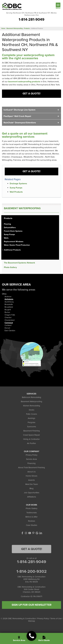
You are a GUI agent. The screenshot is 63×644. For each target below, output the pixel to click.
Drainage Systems (18, 184)
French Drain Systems (13, 231)
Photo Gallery (10, 267)
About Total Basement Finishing (31, 468)
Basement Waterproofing (22, 208)
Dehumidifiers (10, 228)
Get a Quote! (31, 94)
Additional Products (12, 250)
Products (8, 218)
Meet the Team (32, 484)
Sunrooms (32, 427)
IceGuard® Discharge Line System (19, 110)
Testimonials (32, 513)
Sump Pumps (16, 188)
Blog (31, 488)
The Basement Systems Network (19, 263)
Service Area (31, 459)
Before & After (31, 517)
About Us (31, 472)
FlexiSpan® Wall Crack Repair (17, 116)
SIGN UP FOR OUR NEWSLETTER (32, 605)
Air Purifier (31, 443)
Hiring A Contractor (31, 439)
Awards (31, 480)
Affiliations (32, 497)
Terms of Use (56, 619)
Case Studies (32, 525)
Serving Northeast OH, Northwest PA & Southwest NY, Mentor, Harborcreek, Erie (31, 14)
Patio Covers (32, 414)
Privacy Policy (31, 455)
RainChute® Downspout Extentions (20, 123)
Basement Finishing (32, 431)
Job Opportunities (32, 493)
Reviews (32, 521)
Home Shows (31, 476)
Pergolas (31, 422)
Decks (32, 410)
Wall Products (16, 192)
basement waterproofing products (24, 82)
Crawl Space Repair (31, 435)
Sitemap (32, 621)
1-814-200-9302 (31, 571)
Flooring (7, 224)
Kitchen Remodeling (32, 406)
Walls (6, 238)
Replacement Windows (14, 242)
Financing (31, 463)
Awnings (31, 418)
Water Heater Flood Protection (17, 245)
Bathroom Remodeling (31, 397)
